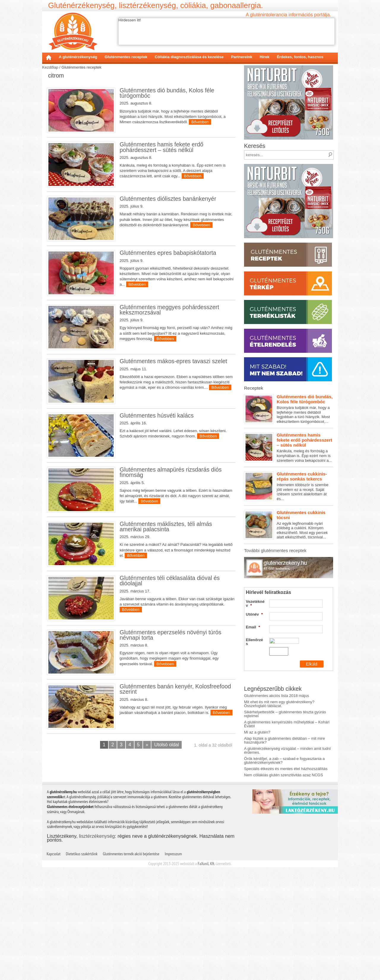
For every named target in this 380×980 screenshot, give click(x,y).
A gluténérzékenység (78, 57)
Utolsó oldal (167, 745)
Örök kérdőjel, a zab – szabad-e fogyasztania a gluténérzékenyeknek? (284, 761)
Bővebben (200, 122)
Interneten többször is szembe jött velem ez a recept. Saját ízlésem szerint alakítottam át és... (289, 486)
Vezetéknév (255, 603)
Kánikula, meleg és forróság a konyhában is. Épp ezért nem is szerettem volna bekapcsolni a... (289, 447)
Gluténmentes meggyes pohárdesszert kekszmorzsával (169, 310)
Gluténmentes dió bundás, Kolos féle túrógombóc (167, 93)
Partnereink (242, 57)
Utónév (254, 614)
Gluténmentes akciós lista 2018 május (277, 696)
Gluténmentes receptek (126, 57)
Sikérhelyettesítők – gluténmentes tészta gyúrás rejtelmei (285, 714)
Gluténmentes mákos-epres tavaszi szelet (173, 361)
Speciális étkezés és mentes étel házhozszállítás (286, 769)
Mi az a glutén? (257, 732)
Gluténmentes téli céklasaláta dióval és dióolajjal (170, 581)
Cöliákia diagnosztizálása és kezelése (189, 57)
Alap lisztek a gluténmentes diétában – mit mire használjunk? (284, 740)
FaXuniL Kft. (206, 864)
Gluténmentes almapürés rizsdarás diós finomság (171, 472)
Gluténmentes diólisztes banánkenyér (168, 199)
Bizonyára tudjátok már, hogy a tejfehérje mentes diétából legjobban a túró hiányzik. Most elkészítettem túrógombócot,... (289, 409)
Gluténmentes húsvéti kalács (157, 415)
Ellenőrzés (254, 642)
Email (253, 627)
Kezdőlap (49, 57)
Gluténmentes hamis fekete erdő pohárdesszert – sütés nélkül (161, 147)
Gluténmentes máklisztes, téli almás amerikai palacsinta (166, 527)
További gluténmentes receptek (275, 550)
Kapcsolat (54, 854)
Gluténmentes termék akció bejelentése (131, 854)
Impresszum (173, 854)
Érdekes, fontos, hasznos (300, 57)
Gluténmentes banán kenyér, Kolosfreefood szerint (175, 689)
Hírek (265, 57)
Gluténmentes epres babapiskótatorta (168, 253)
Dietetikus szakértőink (82, 854)
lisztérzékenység (97, 836)
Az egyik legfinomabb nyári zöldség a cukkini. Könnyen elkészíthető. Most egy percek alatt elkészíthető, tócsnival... (289, 525)
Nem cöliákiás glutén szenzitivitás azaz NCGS (284, 775)
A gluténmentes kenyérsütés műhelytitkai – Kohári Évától (287, 724)
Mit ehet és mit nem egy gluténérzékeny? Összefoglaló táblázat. (279, 704)
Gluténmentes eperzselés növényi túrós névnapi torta (171, 635)
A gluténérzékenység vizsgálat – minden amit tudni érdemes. (287, 750)
